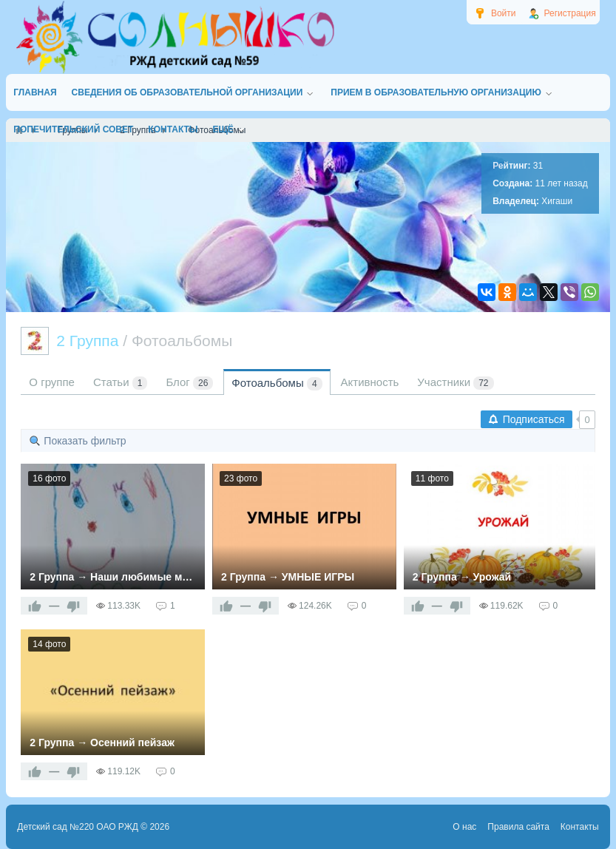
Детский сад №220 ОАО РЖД (78, 827)
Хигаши (557, 201)
